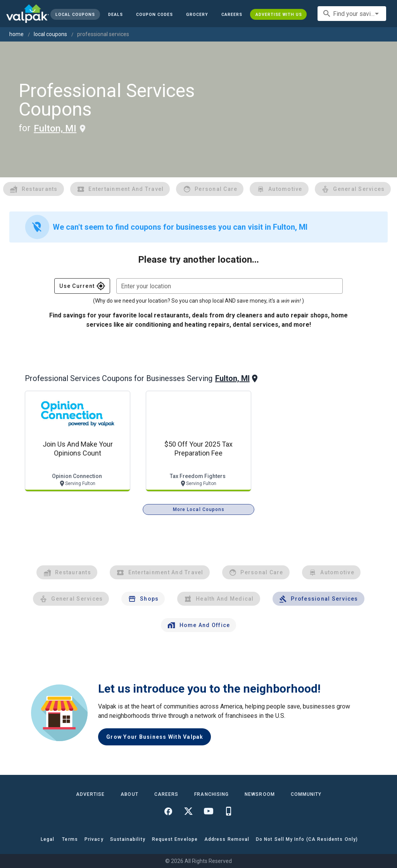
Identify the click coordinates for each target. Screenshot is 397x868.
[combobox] (352, 14)
